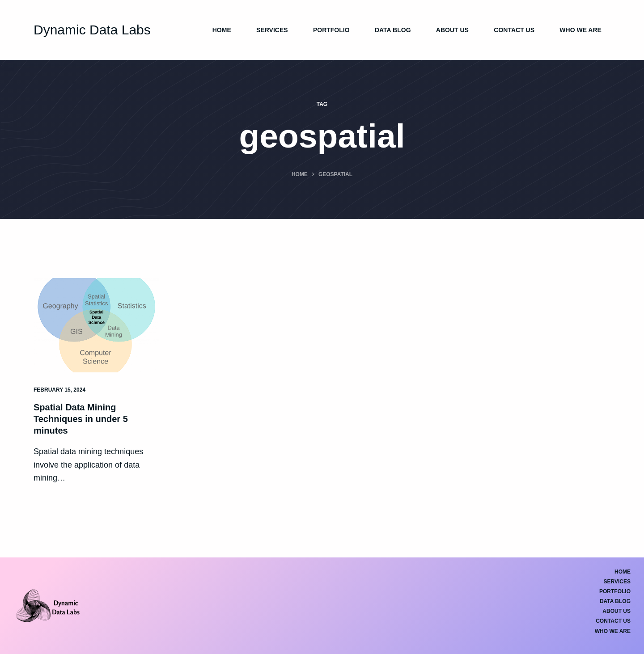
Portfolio (331, 30)
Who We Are (580, 30)
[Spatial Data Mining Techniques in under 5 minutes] (96, 325)
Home (222, 30)
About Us (452, 30)
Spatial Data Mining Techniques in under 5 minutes (81, 419)
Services (272, 30)
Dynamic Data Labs (92, 30)
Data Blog (393, 30)
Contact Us (514, 30)
